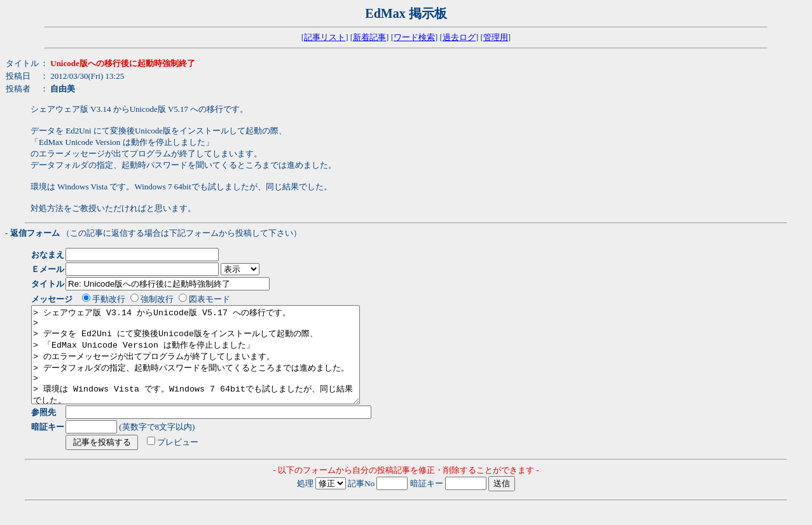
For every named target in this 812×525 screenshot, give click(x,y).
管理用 (496, 37)
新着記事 (369, 37)
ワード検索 (414, 37)
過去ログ (459, 37)
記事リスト (325, 37)
